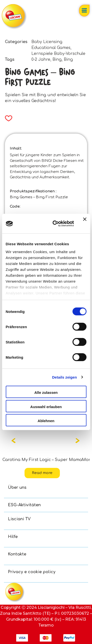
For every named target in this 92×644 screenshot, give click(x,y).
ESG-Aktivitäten (24, 505)
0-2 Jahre (41, 60)
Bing (57, 60)
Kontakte (17, 554)
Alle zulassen (46, 392)
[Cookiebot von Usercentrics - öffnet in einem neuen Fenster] (55, 224)
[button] (7, 118)
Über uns (17, 488)
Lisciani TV (19, 519)
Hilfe (13, 537)
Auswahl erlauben (46, 407)
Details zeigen (64, 377)
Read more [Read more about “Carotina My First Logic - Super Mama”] (42, 473)
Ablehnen (46, 421)
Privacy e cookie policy (32, 572)
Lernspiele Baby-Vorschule (58, 54)
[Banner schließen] (85, 224)
